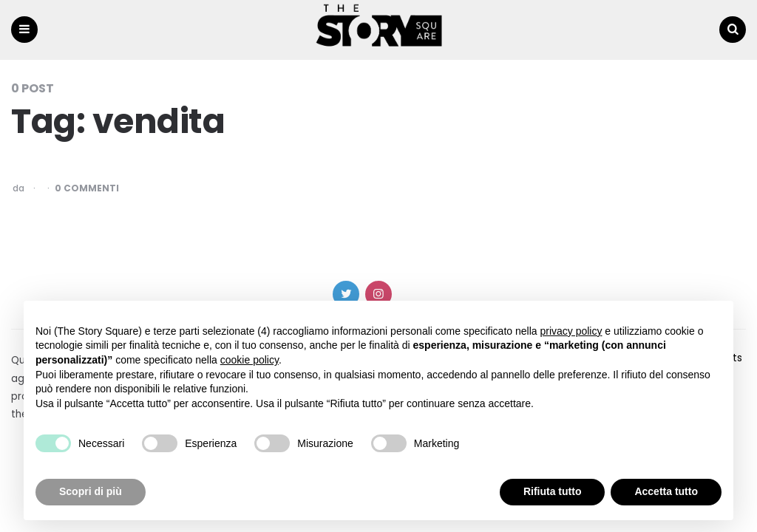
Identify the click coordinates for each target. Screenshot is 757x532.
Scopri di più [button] (91, 491)
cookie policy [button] (249, 360)
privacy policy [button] (571, 331)
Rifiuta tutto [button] (553, 491)
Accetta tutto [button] (666, 491)
